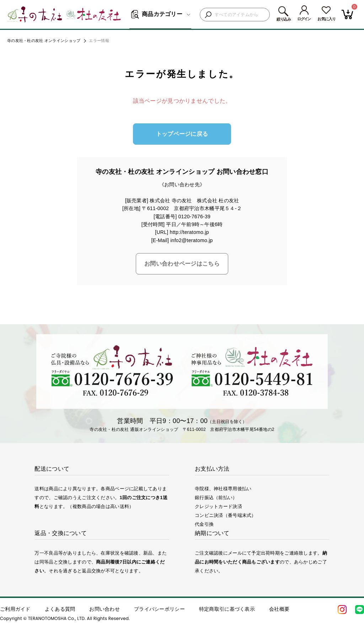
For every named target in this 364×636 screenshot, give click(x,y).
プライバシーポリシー (159, 609)
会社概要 (279, 609)
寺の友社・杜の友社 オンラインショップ (44, 41)
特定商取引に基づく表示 (227, 609)
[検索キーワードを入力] (240, 15)
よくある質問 (60, 609)
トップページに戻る (182, 134)
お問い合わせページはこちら (182, 264)
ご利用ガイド (15, 609)
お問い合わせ (105, 609)
